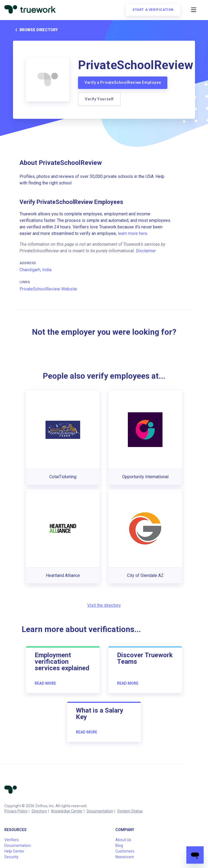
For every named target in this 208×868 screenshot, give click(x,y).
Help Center (14, 851)
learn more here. (133, 233)
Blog (119, 845)
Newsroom (125, 857)
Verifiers (12, 840)
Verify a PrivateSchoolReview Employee (123, 82)
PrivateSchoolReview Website (48, 289)
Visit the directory (104, 605)
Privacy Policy (16, 811)
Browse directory (35, 30)
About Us (123, 840)
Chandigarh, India (35, 270)
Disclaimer (146, 251)
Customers (125, 851)
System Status (130, 811)
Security (11, 857)
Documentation (100, 811)
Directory (39, 811)
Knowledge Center (67, 811)
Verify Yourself (99, 99)
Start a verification (153, 10)
